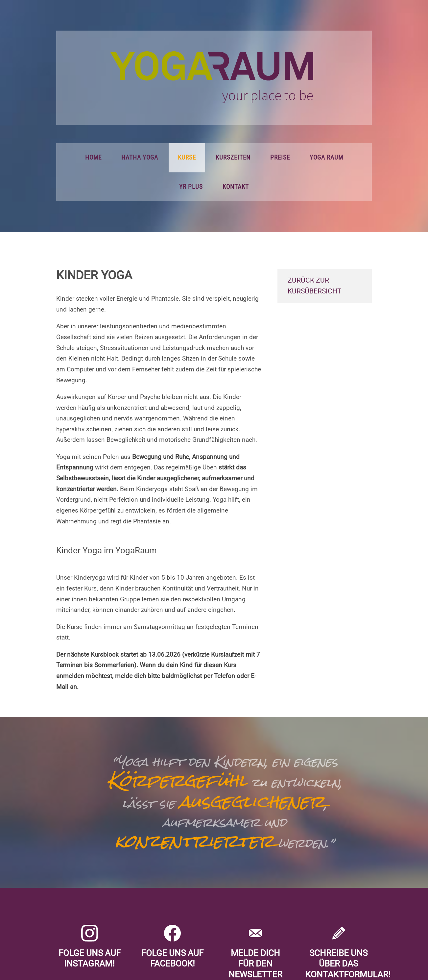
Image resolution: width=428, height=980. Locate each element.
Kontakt (236, 187)
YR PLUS (191, 187)
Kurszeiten (233, 158)
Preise (280, 158)
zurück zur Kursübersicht (315, 286)
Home (93, 158)
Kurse (187, 158)
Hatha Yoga (140, 158)
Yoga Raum (326, 158)
